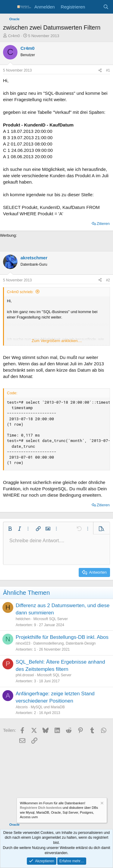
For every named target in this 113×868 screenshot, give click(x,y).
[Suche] (106, 7)
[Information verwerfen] (102, 804)
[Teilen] (100, 70)
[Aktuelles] (94, 7)
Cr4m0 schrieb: (20, 292)
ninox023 (23, 643)
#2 (108, 280)
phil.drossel (25, 675)
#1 (108, 70)
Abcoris (22, 707)
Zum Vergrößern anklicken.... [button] (57, 341)
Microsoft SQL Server (51, 619)
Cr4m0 (14, 36)
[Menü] (8, 7)
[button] (10, 529)
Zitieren (103, 224)
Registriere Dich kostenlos (41, 808)
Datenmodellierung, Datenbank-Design (65, 643)
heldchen (23, 619)
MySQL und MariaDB (48, 707)
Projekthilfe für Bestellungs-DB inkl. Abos (62, 637)
